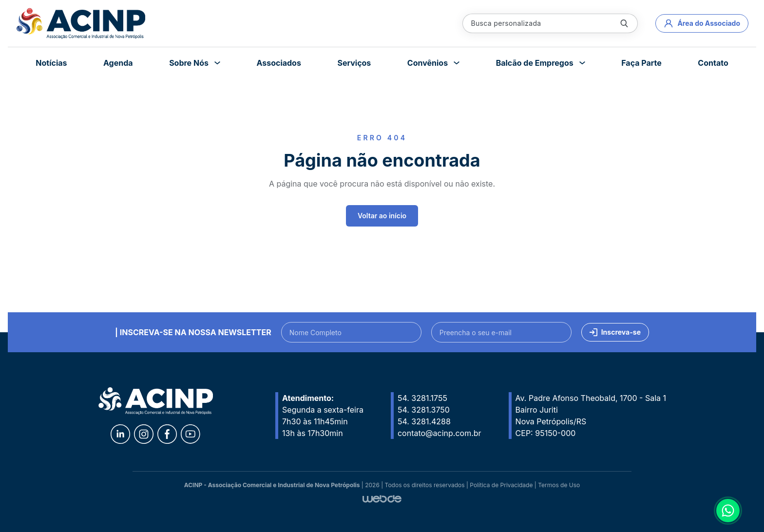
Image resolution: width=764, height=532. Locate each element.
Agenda (118, 63)
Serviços (354, 63)
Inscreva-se (615, 332)
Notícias (51, 63)
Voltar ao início (382, 216)
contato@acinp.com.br (439, 433)
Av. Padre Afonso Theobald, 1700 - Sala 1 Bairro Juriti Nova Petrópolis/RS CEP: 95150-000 (591, 416)
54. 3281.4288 (424, 421)
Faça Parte (641, 63)
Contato (713, 63)
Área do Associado (702, 23)
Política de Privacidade (501, 485)
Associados (278, 63)
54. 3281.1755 (422, 398)
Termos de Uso (559, 485)
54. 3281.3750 (424, 410)
